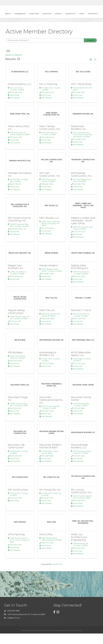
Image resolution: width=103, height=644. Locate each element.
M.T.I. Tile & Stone (81, 95)
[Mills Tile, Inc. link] (51, 308)
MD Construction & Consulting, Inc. (19, 230)
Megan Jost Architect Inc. (16, 277)
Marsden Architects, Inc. (20, 185)
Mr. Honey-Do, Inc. (50, 500)
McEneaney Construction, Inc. (81, 185)
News (45, 24)
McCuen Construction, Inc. (50, 185)
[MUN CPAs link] (52, 533)
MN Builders (15, 363)
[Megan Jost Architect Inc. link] (20, 264)
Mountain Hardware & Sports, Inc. (51, 410)
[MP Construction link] (20, 488)
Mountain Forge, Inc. (18, 409)
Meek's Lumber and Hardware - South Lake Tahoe (83, 231)
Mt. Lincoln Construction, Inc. (81, 501)
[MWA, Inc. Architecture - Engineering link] (83, 533)
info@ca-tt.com (14, 628)
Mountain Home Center (81, 409)
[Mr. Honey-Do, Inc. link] (51, 488)
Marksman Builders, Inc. (79, 138)
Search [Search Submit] (90, 51)
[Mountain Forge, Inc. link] (20, 395)
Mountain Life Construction (16, 457)
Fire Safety (56, 24)
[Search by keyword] (45, 51)
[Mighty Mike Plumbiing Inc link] (83, 264)
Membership (20, 16)
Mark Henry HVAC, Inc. (19, 138)
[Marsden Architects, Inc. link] (20, 171)
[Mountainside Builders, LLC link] (83, 443)
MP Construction (18, 500)
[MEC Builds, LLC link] (51, 216)
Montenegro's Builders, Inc (48, 364)
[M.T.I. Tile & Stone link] (83, 82)
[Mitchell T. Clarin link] (83, 308)
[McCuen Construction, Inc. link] (51, 171)
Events (81, 16)
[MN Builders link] (20, 351)
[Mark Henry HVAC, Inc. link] (20, 124)
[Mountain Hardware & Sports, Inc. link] (51, 395)
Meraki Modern (49, 276)
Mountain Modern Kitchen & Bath (50, 457)
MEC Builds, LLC (49, 228)
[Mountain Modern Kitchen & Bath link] (51, 443)
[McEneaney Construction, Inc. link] (83, 171)
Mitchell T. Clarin (81, 321)
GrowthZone (57, 575)
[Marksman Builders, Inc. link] (83, 124)
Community (94, 16)
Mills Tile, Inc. (47, 321)
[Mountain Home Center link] (83, 395)
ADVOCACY (46, 16)
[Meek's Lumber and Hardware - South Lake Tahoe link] (83, 216)
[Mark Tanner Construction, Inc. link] (51, 124)
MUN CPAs (46, 545)
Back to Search (14, 65)
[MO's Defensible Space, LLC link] (83, 351)
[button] (91, 70)
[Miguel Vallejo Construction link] (20, 308)
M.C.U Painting (48, 95)
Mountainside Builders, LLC (79, 457)
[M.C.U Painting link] (51, 82)
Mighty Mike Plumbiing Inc (80, 277)
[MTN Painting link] (20, 533)
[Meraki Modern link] (51, 264)
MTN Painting (16, 545)
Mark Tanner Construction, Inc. (50, 138)
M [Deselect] (8, 61)
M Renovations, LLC (20, 95)
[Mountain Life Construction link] (20, 443)
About (7, 16)
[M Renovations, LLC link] (20, 82)
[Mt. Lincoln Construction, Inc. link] (83, 488)
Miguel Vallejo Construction (16, 322)
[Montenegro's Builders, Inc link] (51, 351)
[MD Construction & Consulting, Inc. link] (20, 216)
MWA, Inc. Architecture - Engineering (79, 548)
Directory (34, 16)
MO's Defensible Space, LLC (81, 364)
